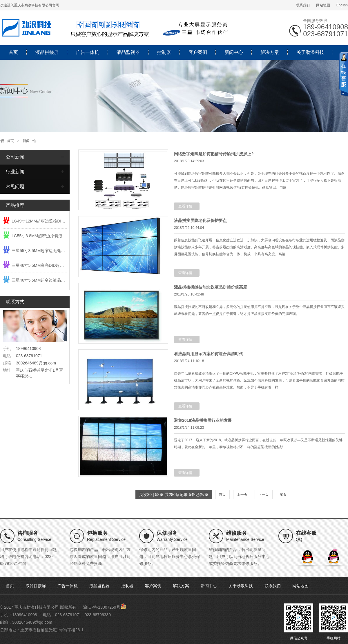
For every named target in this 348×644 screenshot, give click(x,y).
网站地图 (323, 5)
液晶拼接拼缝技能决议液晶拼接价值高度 (211, 287)
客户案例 (198, 52)
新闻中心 (234, 52)
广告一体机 (88, 52)
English (342, 5)
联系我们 (303, 5)
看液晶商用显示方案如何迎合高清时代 (209, 354)
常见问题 (15, 186)
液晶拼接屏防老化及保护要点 (200, 220)
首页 (13, 52)
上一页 (242, 495)
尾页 (283, 495)
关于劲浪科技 (310, 52)
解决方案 (270, 52)
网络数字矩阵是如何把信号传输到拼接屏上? (214, 154)
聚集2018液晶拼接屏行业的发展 (203, 420)
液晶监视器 (128, 52)
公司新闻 (15, 157)
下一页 (264, 495)
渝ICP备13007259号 (102, 607)
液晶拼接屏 (47, 52)
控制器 (164, 52)
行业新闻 (15, 172)
